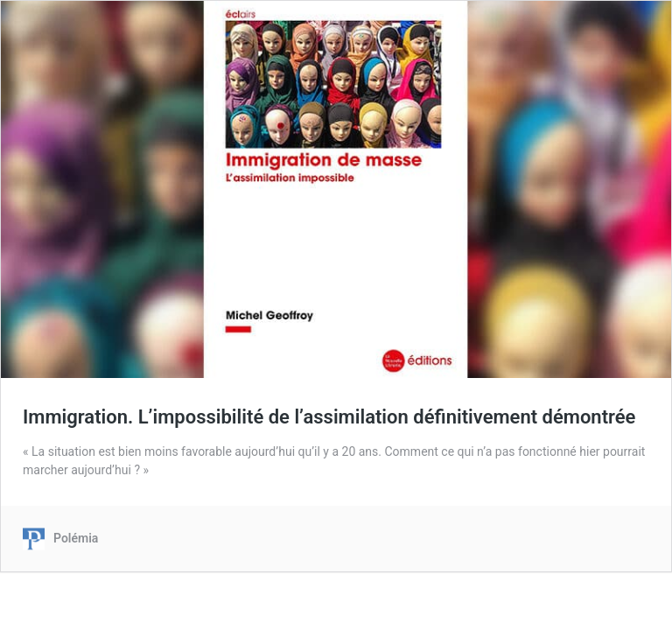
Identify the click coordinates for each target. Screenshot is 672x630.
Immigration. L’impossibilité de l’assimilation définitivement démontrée (329, 417)
